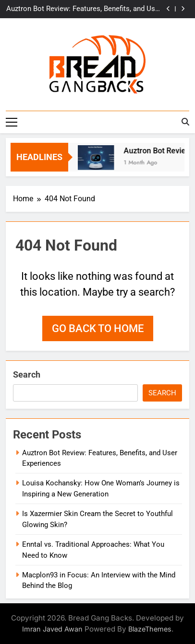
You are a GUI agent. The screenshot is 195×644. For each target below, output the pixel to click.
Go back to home (98, 328)
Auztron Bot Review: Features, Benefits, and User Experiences (84, 9)
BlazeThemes (150, 629)
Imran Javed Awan (52, 629)
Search (27, 374)
